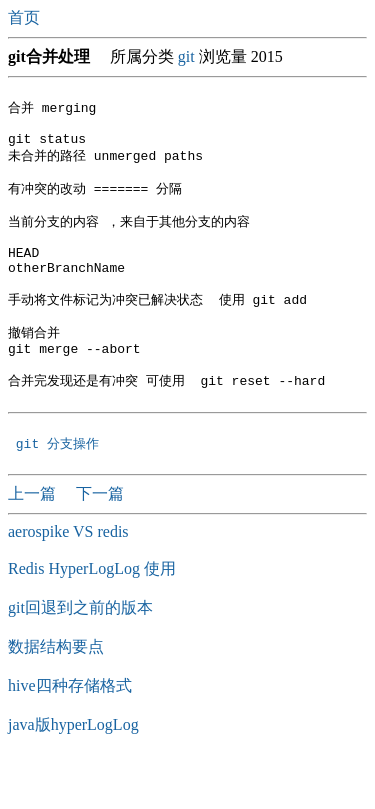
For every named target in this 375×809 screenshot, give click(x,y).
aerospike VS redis (68, 578)
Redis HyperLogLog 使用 (92, 615)
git (186, 56)
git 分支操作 (61, 490)
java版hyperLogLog (73, 771)
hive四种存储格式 (70, 732)
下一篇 (100, 540)
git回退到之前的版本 (80, 654)
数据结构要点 (56, 693)
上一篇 (34, 540)
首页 (26, 17)
